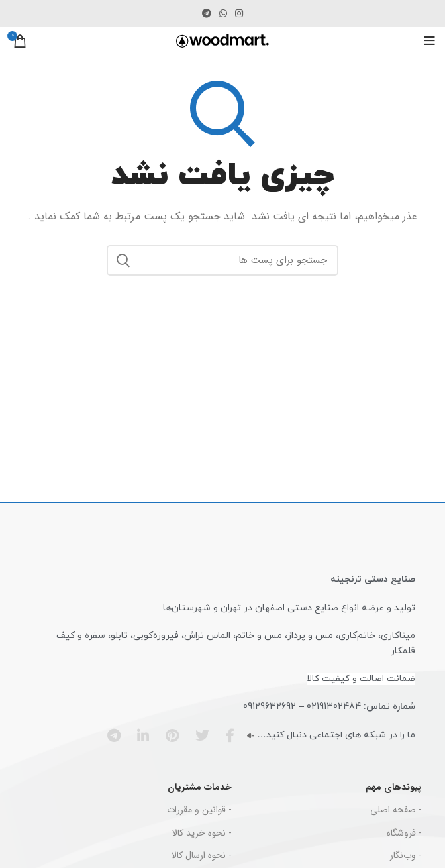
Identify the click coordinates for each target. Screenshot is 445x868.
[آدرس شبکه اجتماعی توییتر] (198, 735)
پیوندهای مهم (394, 787)
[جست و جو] (222, 260)
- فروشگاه (404, 833)
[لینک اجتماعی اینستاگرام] (239, 13)
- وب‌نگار (406, 855)
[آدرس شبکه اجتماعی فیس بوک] (226, 735)
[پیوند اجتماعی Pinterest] (168, 735)
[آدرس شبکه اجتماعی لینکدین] (139, 735)
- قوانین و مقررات (199, 810)
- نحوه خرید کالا (202, 833)
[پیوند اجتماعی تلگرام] (207, 13)
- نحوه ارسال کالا (202, 855)
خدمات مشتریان (200, 787)
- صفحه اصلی (396, 810)
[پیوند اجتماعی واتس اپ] (223, 13)
